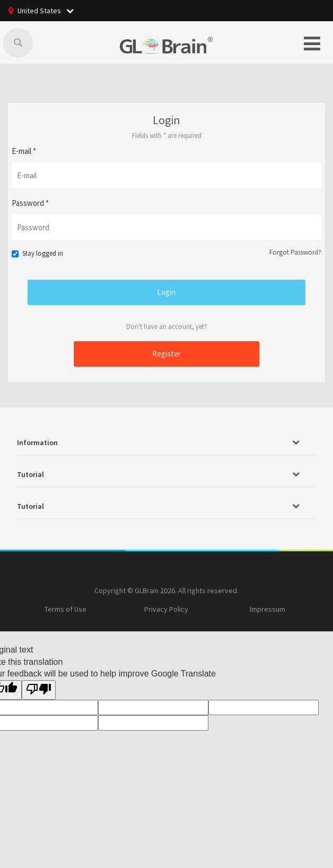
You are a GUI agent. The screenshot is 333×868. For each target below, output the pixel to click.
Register (167, 354)
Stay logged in (37, 253)
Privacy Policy (166, 609)
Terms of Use (65, 609)
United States (46, 11)
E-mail (24, 151)
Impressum (268, 609)
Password (30, 203)
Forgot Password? (295, 252)
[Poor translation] (39, 690)
